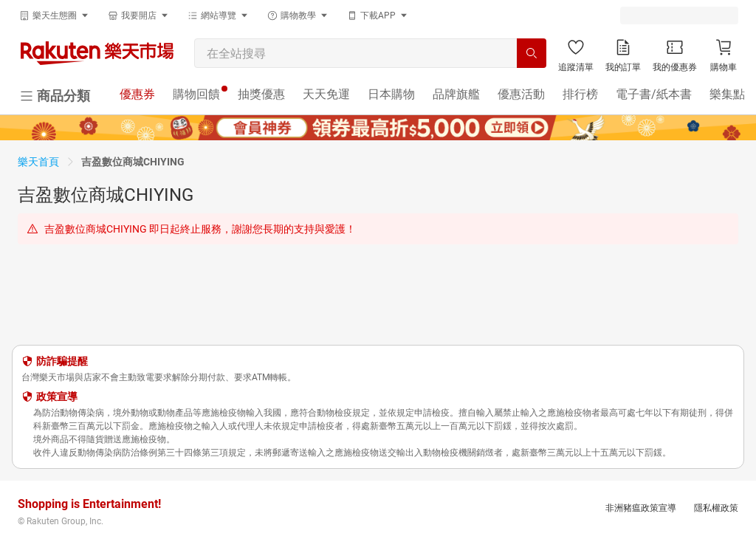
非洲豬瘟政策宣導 (641, 508)
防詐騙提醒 (62, 361)
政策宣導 (57, 396)
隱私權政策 (716, 508)
